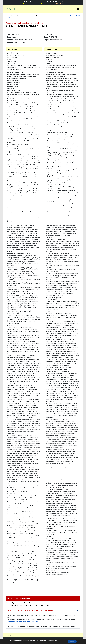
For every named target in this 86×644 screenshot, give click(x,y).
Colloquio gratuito (65, 635)
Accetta (72, 641)
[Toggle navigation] (78, 9)
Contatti (77, 635)
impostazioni (61, 642)
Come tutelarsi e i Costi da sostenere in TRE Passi (23, 621)
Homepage (37, 635)
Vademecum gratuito (49, 635)
